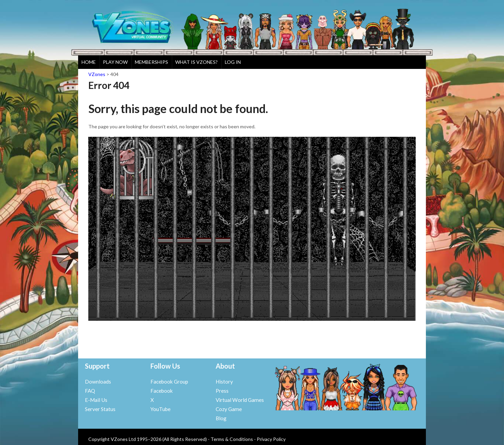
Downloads (98, 382)
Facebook (162, 391)
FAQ (90, 391)
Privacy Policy (271, 439)
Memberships (151, 62)
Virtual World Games (240, 400)
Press (222, 391)
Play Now (115, 62)
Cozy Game (229, 409)
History (224, 382)
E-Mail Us (96, 400)
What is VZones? (196, 62)
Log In (233, 62)
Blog (221, 418)
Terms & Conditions (232, 439)
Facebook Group (169, 382)
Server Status (100, 409)
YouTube (160, 409)
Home (89, 62)
